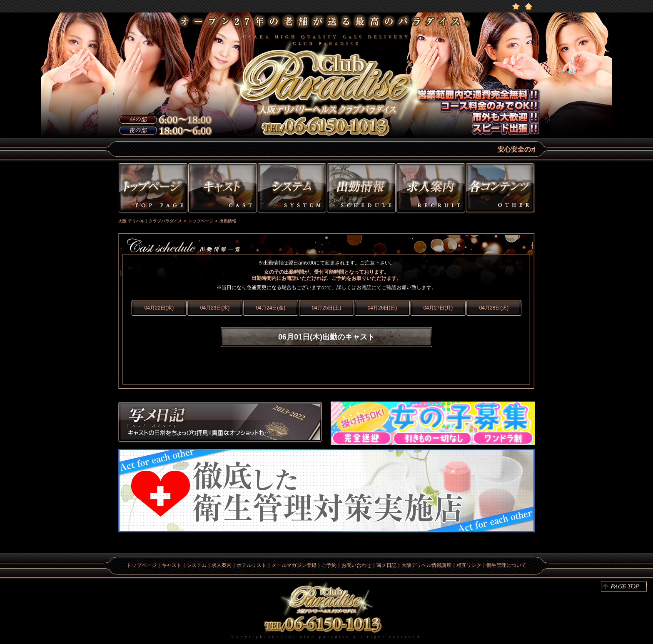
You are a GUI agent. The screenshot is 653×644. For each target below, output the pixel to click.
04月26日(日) (383, 308)
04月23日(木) (215, 308)
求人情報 (431, 189)
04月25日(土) (327, 308)
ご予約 (329, 565)
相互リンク (469, 565)
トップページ (152, 189)
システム (292, 189)
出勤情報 (361, 189)
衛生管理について (506, 565)
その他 (501, 189)
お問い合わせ (356, 565)
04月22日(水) (159, 308)
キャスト (223, 189)
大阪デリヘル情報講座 (426, 565)
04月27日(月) (438, 308)
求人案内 (222, 565)
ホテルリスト (252, 565)
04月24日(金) (271, 308)
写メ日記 (220, 423)
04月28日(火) (494, 308)
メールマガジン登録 (294, 565)
